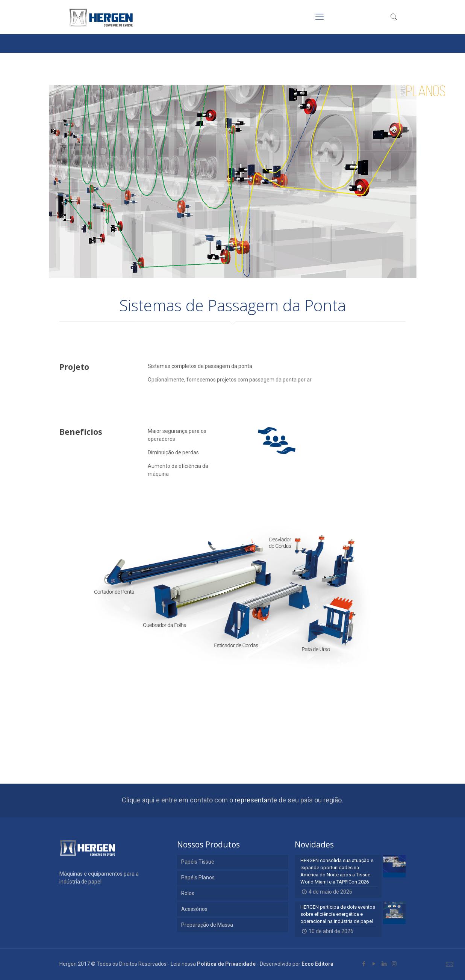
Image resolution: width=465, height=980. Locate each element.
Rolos (188, 893)
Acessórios (194, 909)
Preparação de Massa (207, 925)
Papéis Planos (198, 877)
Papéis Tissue (198, 862)
